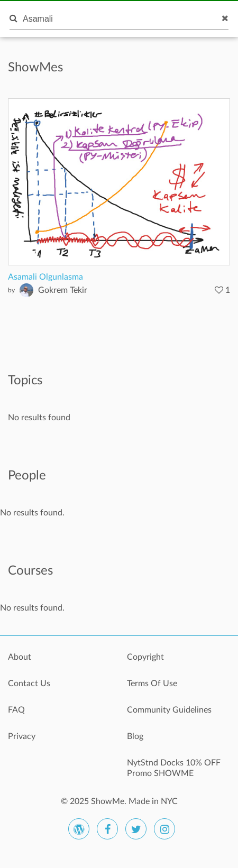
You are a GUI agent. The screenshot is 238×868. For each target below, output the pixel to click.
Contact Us (29, 684)
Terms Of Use (152, 684)
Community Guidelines (169, 710)
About (20, 657)
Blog (135, 736)
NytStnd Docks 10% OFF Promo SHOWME (174, 768)
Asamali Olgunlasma (45, 277)
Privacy (22, 736)
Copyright (145, 657)
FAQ (16, 710)
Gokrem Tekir (63, 290)
